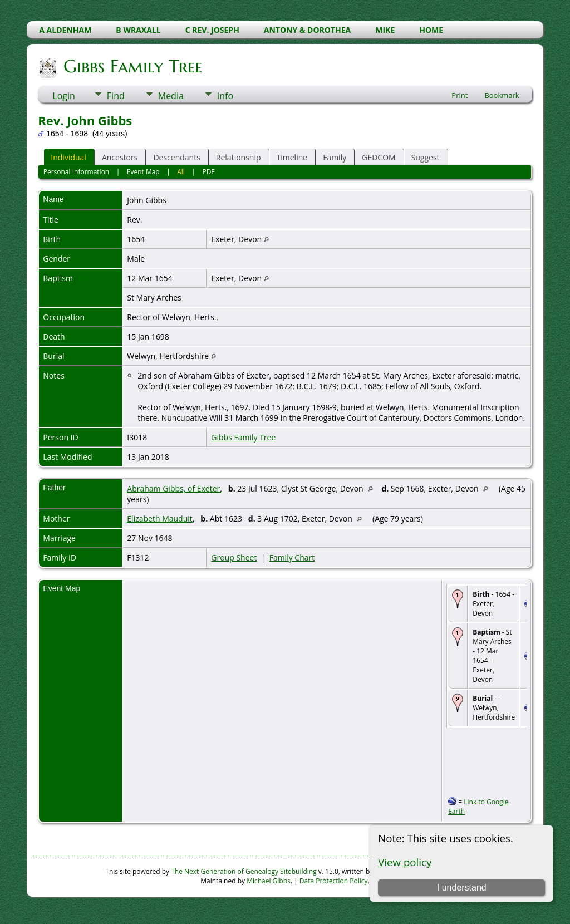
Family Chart (292, 557)
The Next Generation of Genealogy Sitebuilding (244, 871)
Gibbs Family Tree (132, 66)
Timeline (292, 157)
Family (335, 157)
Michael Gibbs (269, 881)
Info (225, 96)
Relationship (239, 157)
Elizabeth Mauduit (159, 518)
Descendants (176, 157)
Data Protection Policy (334, 881)
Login (64, 96)
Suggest (426, 157)
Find (116, 96)
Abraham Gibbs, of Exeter (173, 488)
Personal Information (77, 172)
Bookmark (502, 95)
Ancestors (120, 157)
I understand (462, 888)
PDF (208, 172)
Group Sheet (234, 557)
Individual (68, 157)
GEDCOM (379, 157)
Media (171, 96)
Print (460, 95)
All (181, 172)
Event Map (143, 172)
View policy (405, 862)
